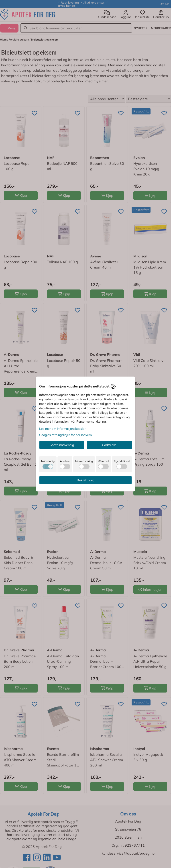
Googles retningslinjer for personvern (65, 435)
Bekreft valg (85, 480)
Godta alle (109, 445)
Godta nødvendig (62, 445)
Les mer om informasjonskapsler (62, 429)
